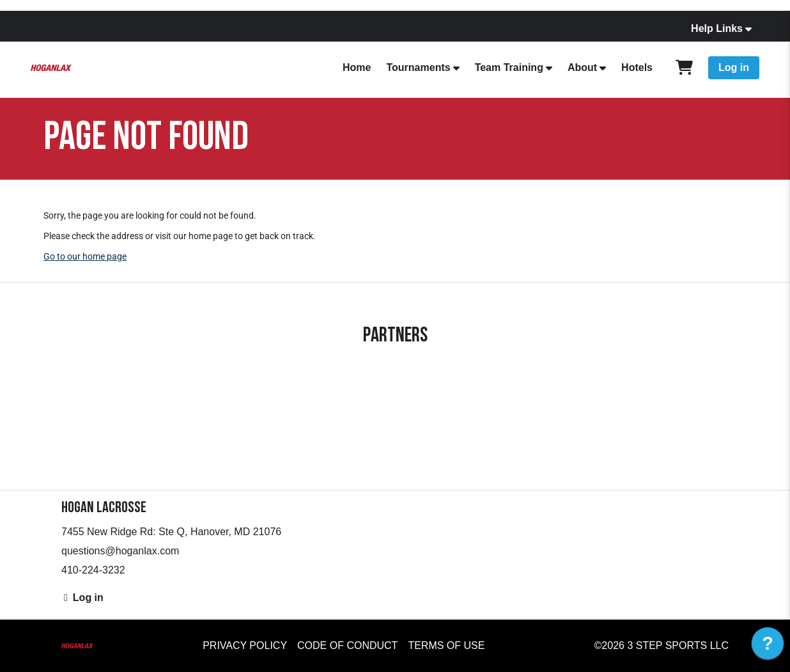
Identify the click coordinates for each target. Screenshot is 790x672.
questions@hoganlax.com (120, 551)
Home (357, 67)
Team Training (509, 67)
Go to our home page (85, 256)
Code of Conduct (347, 645)
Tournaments (418, 67)
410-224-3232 (93, 570)
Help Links (717, 28)
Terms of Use (446, 645)
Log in (734, 67)
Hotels (637, 67)
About (582, 67)
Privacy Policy (245, 645)
